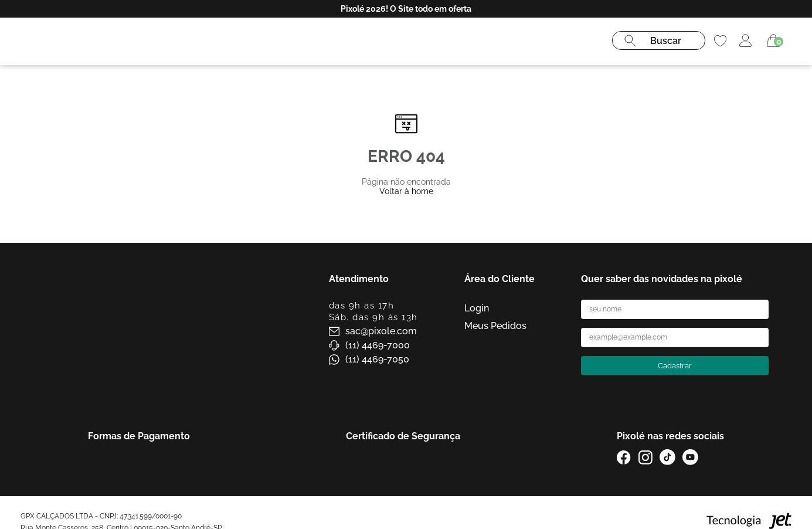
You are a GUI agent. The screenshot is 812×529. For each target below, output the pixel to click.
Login (477, 308)
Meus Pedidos (495, 326)
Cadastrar (675, 366)
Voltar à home (406, 191)
